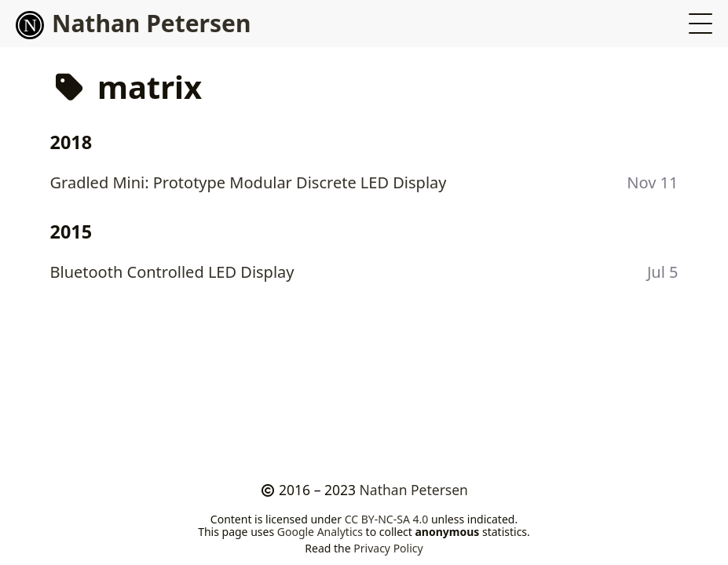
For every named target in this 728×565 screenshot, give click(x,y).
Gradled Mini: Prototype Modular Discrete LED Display (249, 182)
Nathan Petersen (134, 23)
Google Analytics (320, 532)
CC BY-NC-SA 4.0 (387, 519)
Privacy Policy (388, 548)
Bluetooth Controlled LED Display (172, 272)
